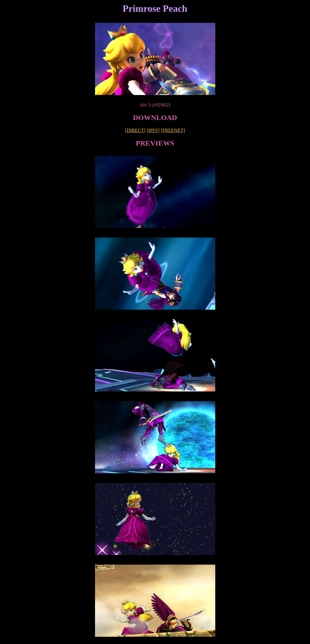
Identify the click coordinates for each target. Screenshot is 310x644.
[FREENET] (173, 130)
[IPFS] (153, 130)
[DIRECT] (135, 130)
